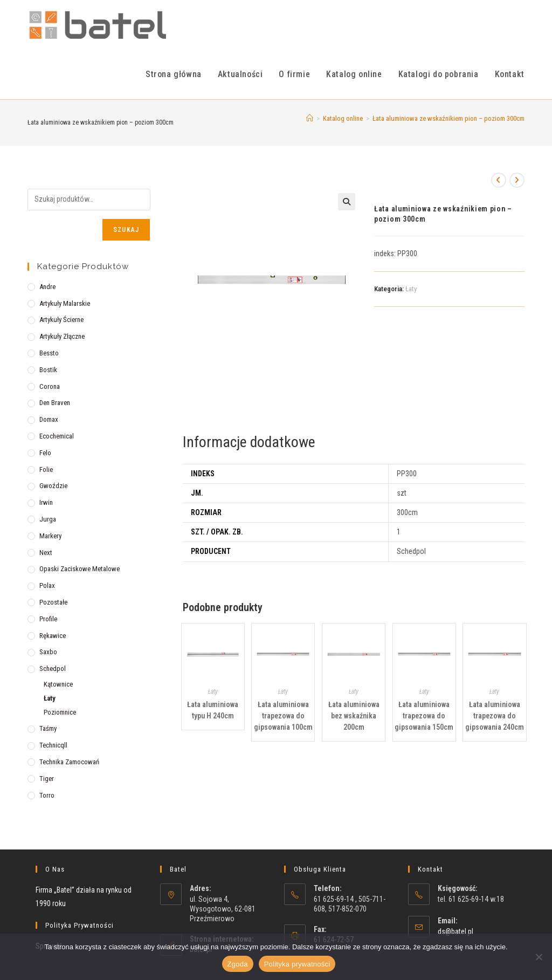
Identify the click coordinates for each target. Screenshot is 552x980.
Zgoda (238, 964)
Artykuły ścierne (61, 320)
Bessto (49, 353)
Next (46, 553)
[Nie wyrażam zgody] (539, 957)
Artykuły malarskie (65, 303)
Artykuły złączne (62, 336)
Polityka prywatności (297, 964)
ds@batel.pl (456, 931)
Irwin (46, 502)
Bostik (48, 370)
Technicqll (53, 745)
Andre (47, 287)
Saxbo (48, 652)
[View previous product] (499, 180)
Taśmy (48, 728)
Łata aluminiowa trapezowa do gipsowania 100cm (283, 716)
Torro (47, 795)
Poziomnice (60, 712)
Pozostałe (53, 602)
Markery (50, 536)
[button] (347, 202)
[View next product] (517, 180)
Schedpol (53, 669)
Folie (46, 470)
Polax (47, 585)
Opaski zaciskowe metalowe (80, 569)
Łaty (411, 289)
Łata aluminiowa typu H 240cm (213, 710)
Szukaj (126, 230)
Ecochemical (57, 436)
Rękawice (53, 636)
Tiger (47, 779)
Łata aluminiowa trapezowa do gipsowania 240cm (495, 716)
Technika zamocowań (69, 762)
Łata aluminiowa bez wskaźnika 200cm (354, 716)
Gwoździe (53, 486)
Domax (49, 419)
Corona (50, 386)
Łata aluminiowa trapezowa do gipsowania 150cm (424, 716)
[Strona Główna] (310, 118)
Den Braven (55, 403)
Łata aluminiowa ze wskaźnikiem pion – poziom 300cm (448, 118)
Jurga (48, 519)
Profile (48, 619)
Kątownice (58, 684)
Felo (45, 453)
